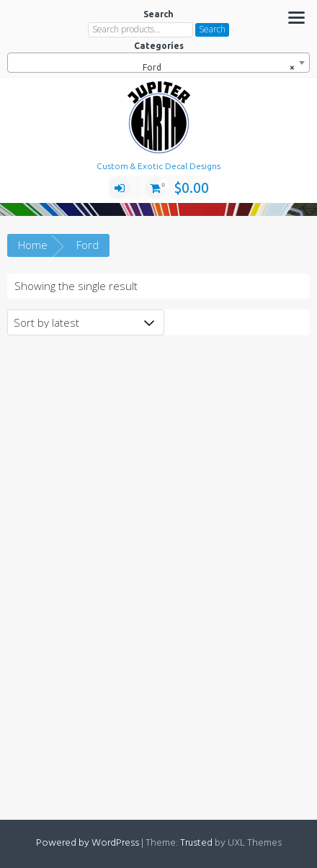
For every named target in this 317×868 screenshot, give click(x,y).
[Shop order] (86, 322)
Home (33, 245)
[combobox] (158, 63)
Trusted (196, 843)
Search (212, 29)
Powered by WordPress (88, 843)
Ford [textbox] (219, 68)
